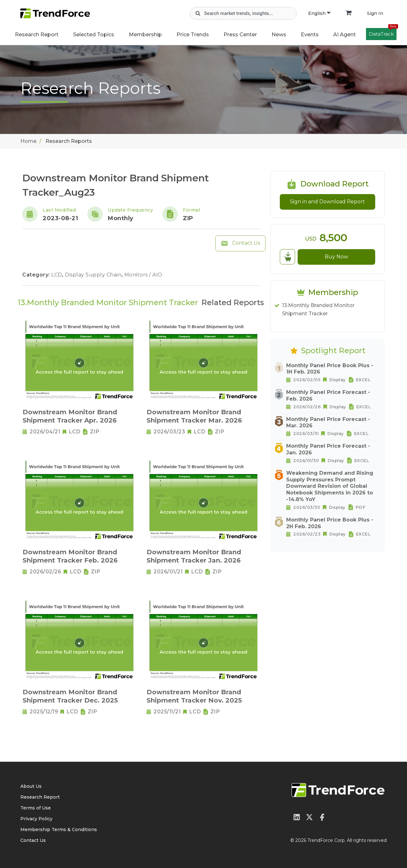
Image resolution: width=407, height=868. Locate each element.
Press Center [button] (240, 35)
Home (28, 141)
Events (310, 35)
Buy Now (336, 257)
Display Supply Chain (94, 275)
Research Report (37, 35)
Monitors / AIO (143, 275)
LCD (57, 275)
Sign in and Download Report (328, 202)
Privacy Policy (36, 819)
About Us (31, 786)
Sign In (375, 13)
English (319, 13)
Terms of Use (36, 808)
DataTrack (383, 32)
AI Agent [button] (345, 35)
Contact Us (240, 243)
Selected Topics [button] (94, 35)
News (279, 35)
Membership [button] (145, 35)
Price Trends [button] (193, 35)
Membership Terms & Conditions (59, 829)
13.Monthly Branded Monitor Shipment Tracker (318, 309)
